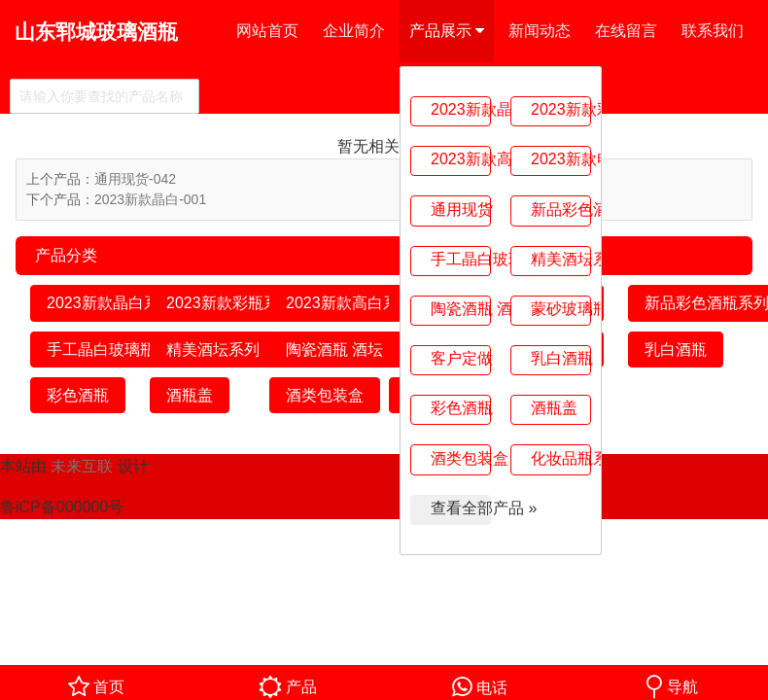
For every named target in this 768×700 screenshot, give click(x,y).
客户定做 (461, 358)
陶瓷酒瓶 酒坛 (461, 309)
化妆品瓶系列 (561, 458)
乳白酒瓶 (561, 358)
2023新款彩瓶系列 (561, 109)
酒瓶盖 (554, 408)
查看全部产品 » (461, 508)
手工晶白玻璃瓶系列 (461, 259)
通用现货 (461, 210)
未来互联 (82, 466)
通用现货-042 (135, 179)
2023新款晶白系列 (461, 109)
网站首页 (267, 31)
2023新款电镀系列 (561, 159)
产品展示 (447, 31)
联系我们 (713, 31)
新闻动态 (540, 31)
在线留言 (626, 31)
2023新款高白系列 (461, 159)
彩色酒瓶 (461, 408)
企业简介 (354, 31)
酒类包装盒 (461, 458)
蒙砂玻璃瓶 (561, 309)
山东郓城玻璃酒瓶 (96, 32)
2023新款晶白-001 (150, 199)
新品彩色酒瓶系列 (561, 210)
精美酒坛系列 (561, 259)
